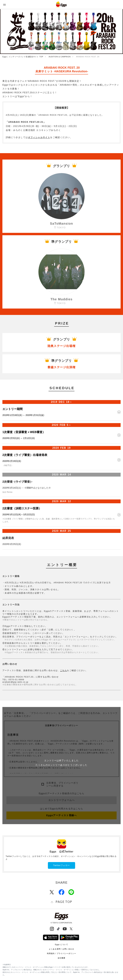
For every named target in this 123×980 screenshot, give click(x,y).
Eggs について (61, 944)
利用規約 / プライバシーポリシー (61, 953)
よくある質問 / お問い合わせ (61, 949)
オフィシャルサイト (39, 137)
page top (64, 902)
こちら (64, 670)
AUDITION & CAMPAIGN (60, 57)
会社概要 (61, 958)
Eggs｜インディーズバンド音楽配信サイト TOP (23, 57)
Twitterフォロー (62, 865)
